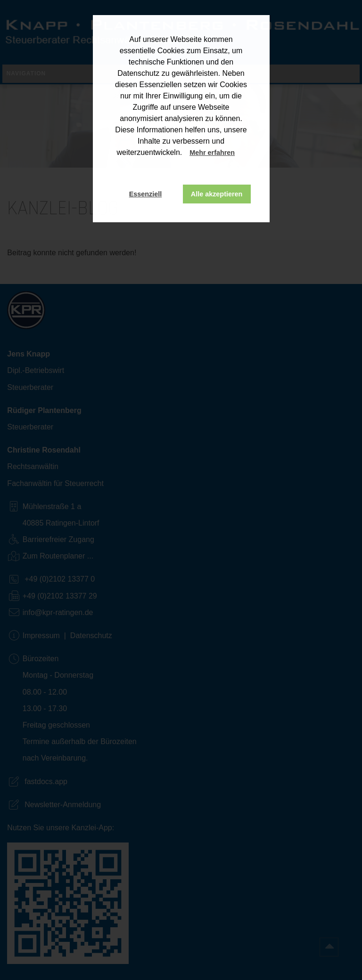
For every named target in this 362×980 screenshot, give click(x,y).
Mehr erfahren (212, 153)
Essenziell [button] (146, 194)
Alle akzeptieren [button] (217, 194)
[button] (244, 154)
